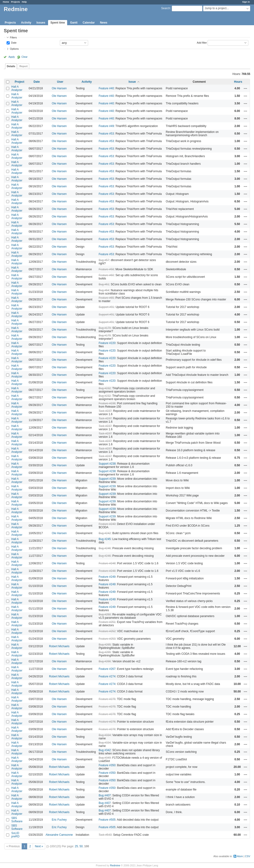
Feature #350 (107, 765)
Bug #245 (105, 539)
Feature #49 (106, 126)
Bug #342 (105, 750)
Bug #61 (104, 284)
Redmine (115, 865)
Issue (132, 82)
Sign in (246, 2)
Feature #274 (107, 676)
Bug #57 (104, 260)
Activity (26, 23)
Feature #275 (107, 699)
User (60, 82)
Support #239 (107, 479)
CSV (248, 856)
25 (76, 846)
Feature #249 (107, 577)
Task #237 (105, 411)
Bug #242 (105, 533)
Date (13, 42)
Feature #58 (106, 269)
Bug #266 (105, 661)
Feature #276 (107, 722)
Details (11, 66)
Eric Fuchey (59, 820)
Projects (16, 2)
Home (6, 2)
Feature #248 (107, 563)
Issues (41, 23)
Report (23, 66)
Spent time (58, 23)
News (104, 23)
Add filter (202, 42)
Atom (240, 856)
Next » (39, 846)
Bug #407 (105, 795)
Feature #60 (106, 275)
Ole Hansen (59, 88)
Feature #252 (107, 631)
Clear (25, 57)
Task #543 (105, 835)
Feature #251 (107, 622)
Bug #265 (105, 645)
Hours (238, 82)
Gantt (74, 23)
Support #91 (106, 307)
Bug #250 (105, 614)
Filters (13, 37)
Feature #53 (106, 134)
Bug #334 (105, 735)
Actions (246, 88)
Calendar (89, 23)
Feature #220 (107, 343)
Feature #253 (107, 639)
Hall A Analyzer (17, 88)
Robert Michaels (59, 646)
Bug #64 (104, 290)
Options (14, 49)
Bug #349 (105, 758)
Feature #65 (106, 298)
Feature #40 (106, 88)
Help (24, 2)
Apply (12, 57)
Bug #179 (105, 328)
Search (166, 8)
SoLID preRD (15, 835)
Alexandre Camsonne (59, 835)
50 (81, 846)
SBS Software (17, 820)
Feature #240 (107, 524)
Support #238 (107, 464)
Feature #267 (107, 669)
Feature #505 (107, 820)
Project (19, 82)
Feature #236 (107, 403)
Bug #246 (105, 548)
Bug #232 (105, 388)
